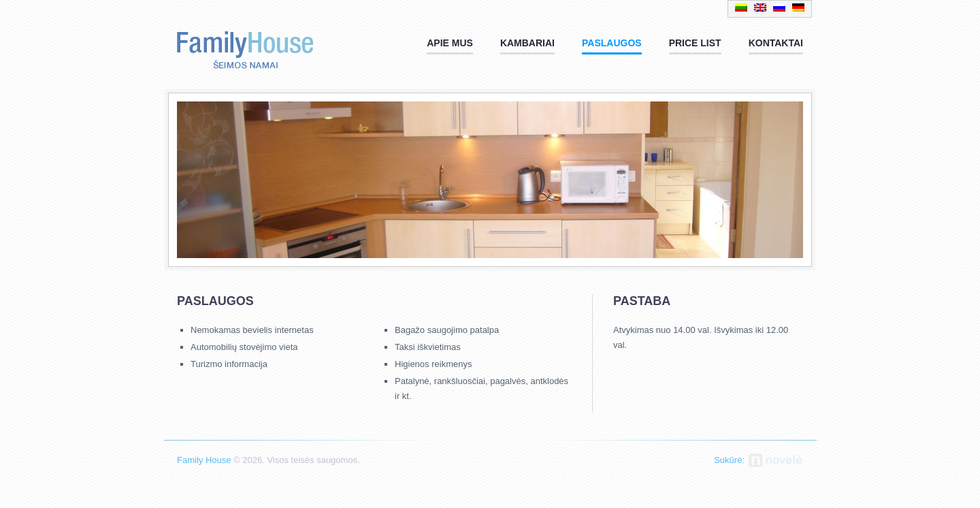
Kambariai (527, 43)
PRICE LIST (695, 43)
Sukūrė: (729, 460)
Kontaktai (776, 43)
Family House (245, 46)
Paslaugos (612, 43)
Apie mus (450, 43)
